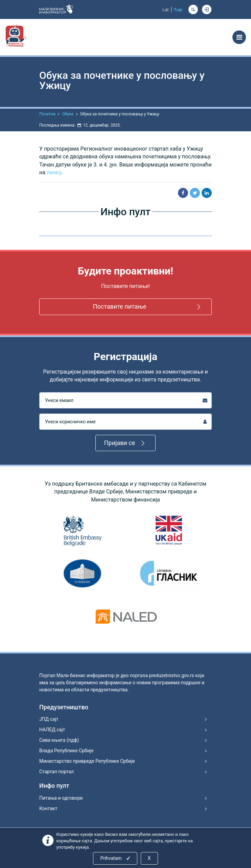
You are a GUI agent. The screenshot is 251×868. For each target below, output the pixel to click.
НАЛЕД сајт (52, 730)
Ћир (178, 10)
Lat (165, 10)
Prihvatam (116, 858)
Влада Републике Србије (66, 751)
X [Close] (149, 858)
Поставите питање (148, 307)
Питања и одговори (61, 798)
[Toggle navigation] (239, 37)
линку (54, 172)
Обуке (67, 114)
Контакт (48, 808)
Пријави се (126, 443)
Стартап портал (56, 772)
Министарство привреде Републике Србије (87, 761)
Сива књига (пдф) (59, 740)
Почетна (47, 114)
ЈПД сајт (49, 719)
